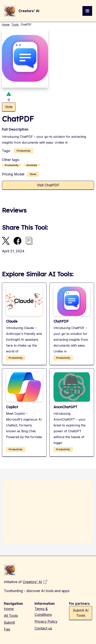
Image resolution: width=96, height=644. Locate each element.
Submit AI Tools (81, 613)
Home (6, 24)
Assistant (32, 165)
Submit (9, 622)
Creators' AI (32, 582)
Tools (15, 24)
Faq (7, 629)
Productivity (24, 151)
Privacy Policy (46, 621)
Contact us (43, 628)
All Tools (11, 616)
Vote (9, 107)
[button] (87, 11)
